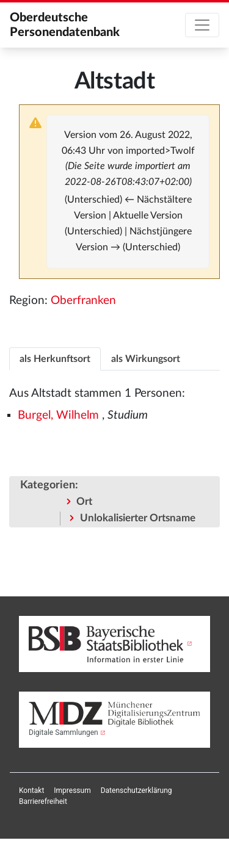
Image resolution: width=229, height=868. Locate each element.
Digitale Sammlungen (64, 732)
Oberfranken (83, 301)
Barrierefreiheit (43, 801)
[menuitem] (31, 790)
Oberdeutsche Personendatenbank (65, 25)
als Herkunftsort (55, 359)
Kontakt (31, 790)
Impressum (72, 790)
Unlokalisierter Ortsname (138, 518)
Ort (84, 501)
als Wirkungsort (146, 359)
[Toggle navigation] (202, 25)
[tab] (55, 359)
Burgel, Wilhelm (58, 415)
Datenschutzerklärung (136, 790)
